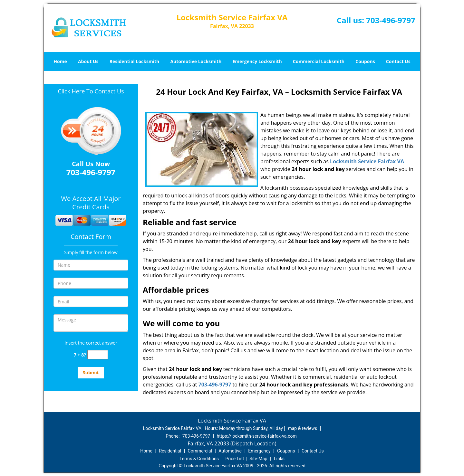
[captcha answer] (98, 355)
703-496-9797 (391, 20)
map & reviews (303, 428)
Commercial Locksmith (319, 61)
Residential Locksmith (135, 61)
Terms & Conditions (199, 459)
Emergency (259, 451)
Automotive (230, 451)
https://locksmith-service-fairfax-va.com (257, 436)
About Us (88, 61)
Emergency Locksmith (257, 61)
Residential (170, 451)
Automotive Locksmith (196, 61)
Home (60, 61)
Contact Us (398, 61)
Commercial (200, 451)
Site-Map (258, 459)
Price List (235, 459)
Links (279, 459)
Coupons (365, 61)
